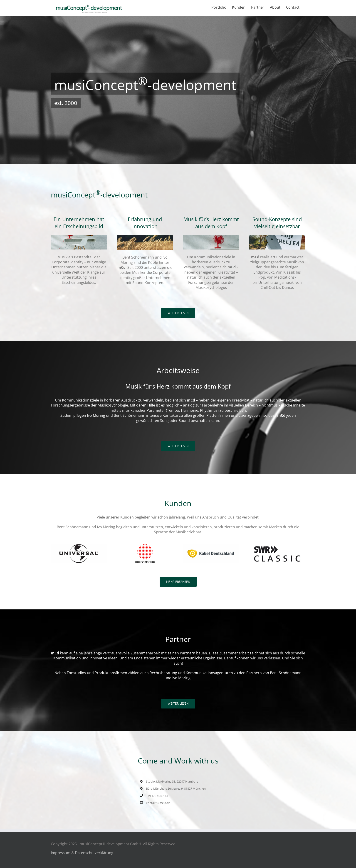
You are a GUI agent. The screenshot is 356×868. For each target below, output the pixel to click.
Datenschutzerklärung (94, 853)
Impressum (61, 853)
